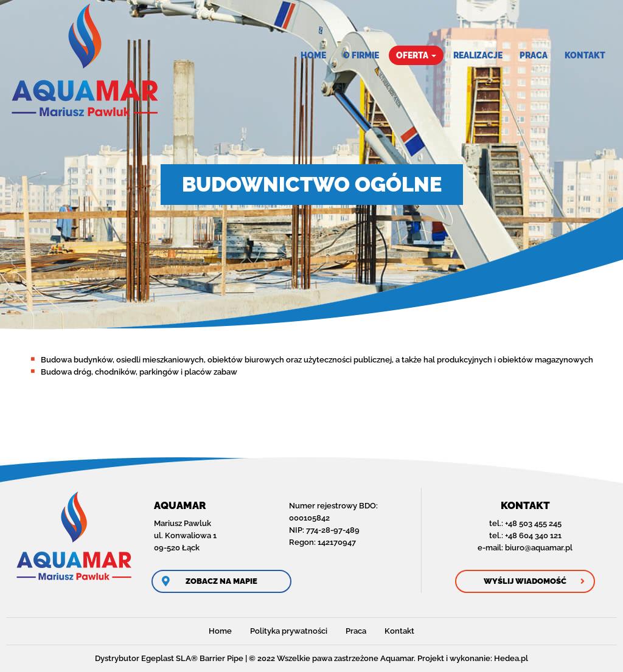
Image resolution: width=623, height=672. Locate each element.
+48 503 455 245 (533, 523)
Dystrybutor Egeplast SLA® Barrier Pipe (169, 658)
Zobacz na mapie (221, 581)
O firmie (361, 55)
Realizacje (478, 55)
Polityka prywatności (289, 631)
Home (313, 55)
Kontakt (585, 55)
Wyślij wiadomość (525, 581)
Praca (534, 55)
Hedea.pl (511, 658)
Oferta (416, 55)
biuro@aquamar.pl (539, 548)
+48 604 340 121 (533, 535)
